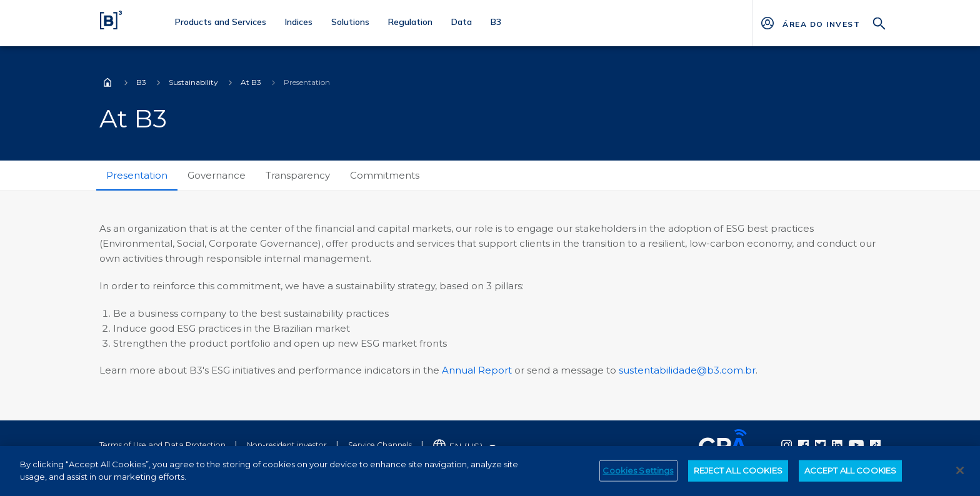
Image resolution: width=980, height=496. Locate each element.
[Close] (960, 477)
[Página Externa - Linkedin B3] (837, 445)
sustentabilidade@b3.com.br (687, 370)
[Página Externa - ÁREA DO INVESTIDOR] (821, 23)
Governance (217, 175)
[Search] (879, 22)
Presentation (137, 175)
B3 (141, 82)
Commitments (385, 175)
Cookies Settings (638, 476)
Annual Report (477, 370)
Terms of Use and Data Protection (162, 445)
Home (107, 82)
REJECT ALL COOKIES (738, 476)
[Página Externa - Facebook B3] (803, 445)
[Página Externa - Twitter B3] (820, 445)
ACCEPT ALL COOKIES (850, 476)
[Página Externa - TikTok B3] (875, 445)
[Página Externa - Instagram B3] (787, 445)
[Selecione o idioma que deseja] (464, 446)
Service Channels (380, 445)
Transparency (298, 175)
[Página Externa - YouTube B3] (856, 445)
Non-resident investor (287, 445)
